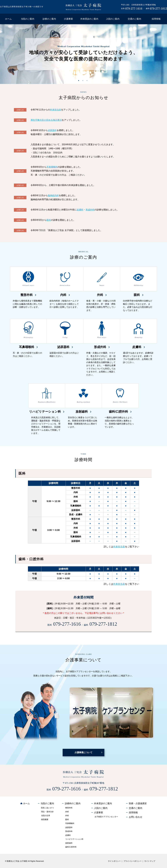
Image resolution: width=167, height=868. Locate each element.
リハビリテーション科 (74, 839)
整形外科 (69, 808)
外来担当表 (56, 110)
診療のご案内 (49, 19)
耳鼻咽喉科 (52, 167)
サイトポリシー (114, 861)
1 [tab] (79, 80)
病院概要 (45, 819)
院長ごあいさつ (47, 808)
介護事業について (83, 752)
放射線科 (69, 843)
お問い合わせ (136, 817)
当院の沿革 (46, 816)
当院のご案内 (28, 19)
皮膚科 (80, 210)
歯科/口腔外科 (71, 847)
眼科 (49, 220)
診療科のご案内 (73, 803)
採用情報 (156, 19)
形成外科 (90, 210)
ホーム (8, 19)
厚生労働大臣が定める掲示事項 (46, 120)
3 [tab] (88, 80)
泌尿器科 (52, 130)
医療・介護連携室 (138, 803)
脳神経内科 (53, 195)
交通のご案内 (134, 19)
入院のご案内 (113, 19)
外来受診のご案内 (89, 19)
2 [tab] (83, 80)
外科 (67, 816)
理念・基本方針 (47, 812)
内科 (67, 812)
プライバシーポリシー (132, 861)
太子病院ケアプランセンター (106, 817)
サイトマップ (150, 861)
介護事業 (68, 19)
